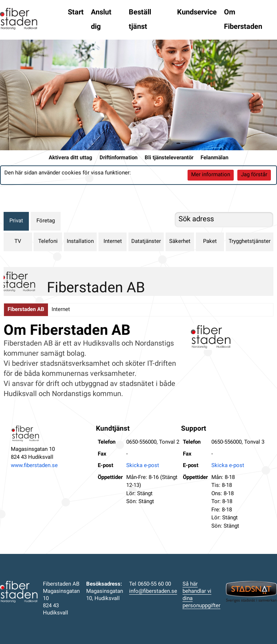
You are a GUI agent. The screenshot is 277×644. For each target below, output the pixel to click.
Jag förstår (254, 175)
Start (76, 13)
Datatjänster (146, 242)
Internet (113, 242)
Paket (210, 242)
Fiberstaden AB (26, 310)
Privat (16, 221)
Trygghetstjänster (250, 242)
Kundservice (197, 13)
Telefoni (48, 242)
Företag (46, 221)
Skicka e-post (143, 466)
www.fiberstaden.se (34, 466)
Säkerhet (180, 242)
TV (18, 242)
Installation (80, 242)
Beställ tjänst (140, 20)
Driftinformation (118, 158)
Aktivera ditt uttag (71, 158)
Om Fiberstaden (243, 20)
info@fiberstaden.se (153, 592)
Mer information (211, 175)
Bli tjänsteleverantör (169, 158)
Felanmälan (214, 158)
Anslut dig (101, 20)
